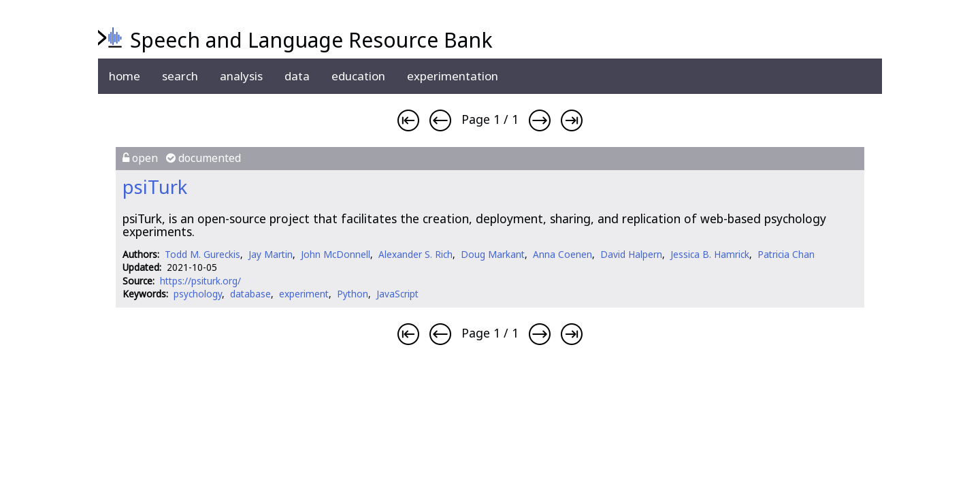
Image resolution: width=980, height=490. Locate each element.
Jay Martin (271, 254)
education (358, 76)
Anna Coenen (562, 254)
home (125, 76)
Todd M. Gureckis (202, 254)
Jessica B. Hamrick (710, 254)
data (297, 76)
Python (353, 294)
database (250, 294)
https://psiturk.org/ (200, 281)
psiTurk (155, 187)
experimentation (453, 76)
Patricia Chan (786, 254)
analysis (241, 76)
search (180, 76)
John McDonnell (336, 254)
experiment (304, 294)
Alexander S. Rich (415, 254)
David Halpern (631, 254)
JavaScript (397, 294)
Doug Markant (493, 254)
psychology (198, 294)
